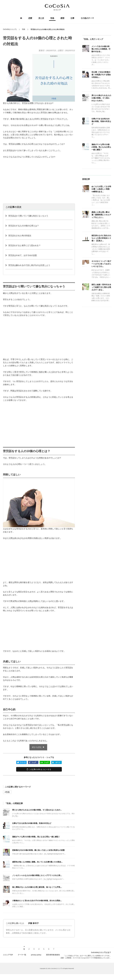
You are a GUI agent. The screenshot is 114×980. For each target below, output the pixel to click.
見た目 (41, 18)
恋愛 (31, 18)
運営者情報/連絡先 (53, 956)
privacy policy (36, 956)
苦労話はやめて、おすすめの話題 (23, 255)
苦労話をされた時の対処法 (20, 236)
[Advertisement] (39, 179)
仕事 (72, 18)
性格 (52, 18)
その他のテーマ (87, 18)
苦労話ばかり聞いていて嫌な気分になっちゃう (28, 216)
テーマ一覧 (22, 956)
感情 (62, 18)
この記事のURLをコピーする (39, 769)
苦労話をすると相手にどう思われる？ (24, 245)
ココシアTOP (8, 956)
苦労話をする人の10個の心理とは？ (24, 226)
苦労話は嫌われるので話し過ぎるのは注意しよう (29, 265)
